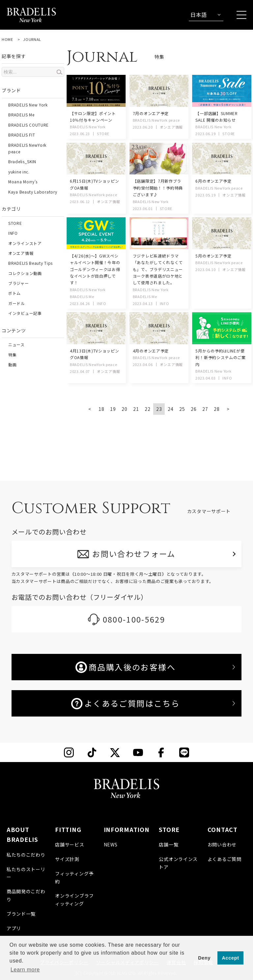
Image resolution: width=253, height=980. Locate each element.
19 (113, 409)
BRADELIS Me (21, 115)
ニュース (16, 344)
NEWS (111, 844)
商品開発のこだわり (26, 895)
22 (147, 409)
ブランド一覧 (21, 914)
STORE (15, 223)
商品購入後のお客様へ (126, 667)
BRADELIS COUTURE (28, 125)
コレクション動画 (25, 273)
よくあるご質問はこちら (126, 703)
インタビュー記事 (25, 313)
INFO (13, 233)
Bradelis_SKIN (22, 161)
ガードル (17, 303)
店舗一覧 (169, 844)
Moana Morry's (23, 182)
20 (124, 409)
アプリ (14, 928)
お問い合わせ (222, 844)
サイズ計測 (67, 859)
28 (217, 409)
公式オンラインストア (178, 863)
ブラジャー (19, 283)
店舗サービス (70, 844)
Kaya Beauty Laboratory (33, 192)
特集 (12, 355)
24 (170, 409)
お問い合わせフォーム (134, 554)
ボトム (14, 293)
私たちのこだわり (26, 855)
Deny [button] (204, 958)
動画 (12, 365)
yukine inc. (19, 172)
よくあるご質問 (225, 859)
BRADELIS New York (28, 105)
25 (182, 409)
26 (194, 409)
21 (136, 409)
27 (205, 409)
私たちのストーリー (26, 873)
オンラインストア (25, 243)
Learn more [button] (25, 970)
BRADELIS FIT (22, 135)
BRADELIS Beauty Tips (30, 263)
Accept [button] (231, 958)
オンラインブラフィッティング (74, 900)
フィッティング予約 (74, 877)
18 (101, 409)
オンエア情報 (21, 253)
